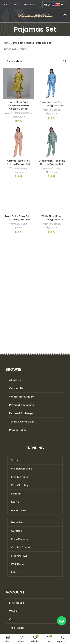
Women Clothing (14, 113)
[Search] (65, 16)
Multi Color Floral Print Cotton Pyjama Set (18, 218)
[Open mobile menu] (5, 16)
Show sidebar (15, 61)
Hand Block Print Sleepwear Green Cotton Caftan (18, 105)
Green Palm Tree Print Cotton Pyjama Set (52, 162)
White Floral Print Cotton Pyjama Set (52, 218)
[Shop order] (64, 61)
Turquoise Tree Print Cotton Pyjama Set (52, 104)
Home (7, 43)
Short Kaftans (18, 117)
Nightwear (52, 114)
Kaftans (27, 113)
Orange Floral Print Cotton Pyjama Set (18, 162)
